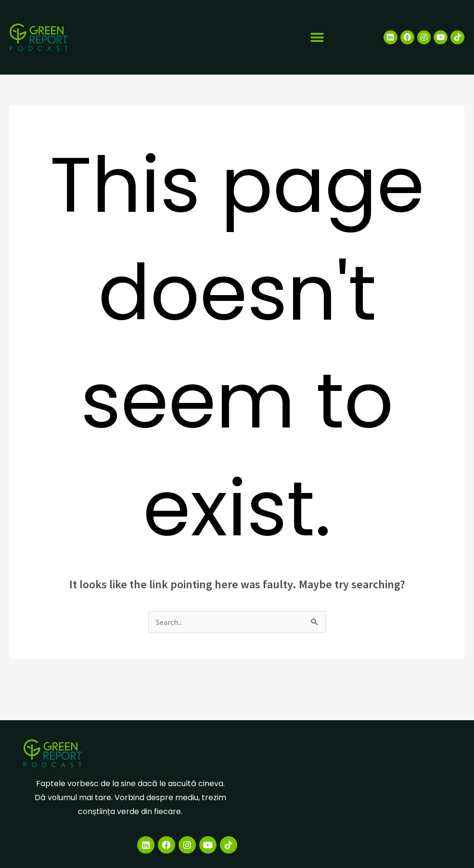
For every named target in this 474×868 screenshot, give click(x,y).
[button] (317, 37)
